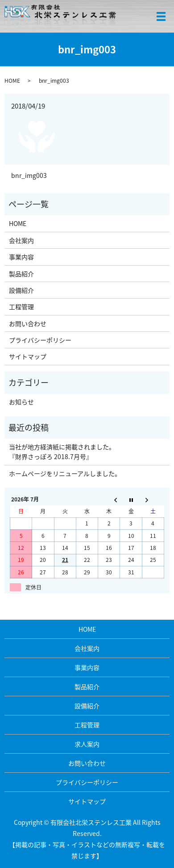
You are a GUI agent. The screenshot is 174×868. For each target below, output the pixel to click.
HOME (12, 81)
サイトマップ (28, 356)
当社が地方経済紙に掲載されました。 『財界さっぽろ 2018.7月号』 (62, 452)
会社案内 (21, 240)
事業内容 (21, 257)
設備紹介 (21, 290)
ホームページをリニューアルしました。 (65, 473)
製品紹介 (21, 274)
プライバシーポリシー (40, 340)
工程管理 (21, 307)
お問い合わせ (28, 323)
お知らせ (21, 402)
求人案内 (87, 744)
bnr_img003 (29, 176)
